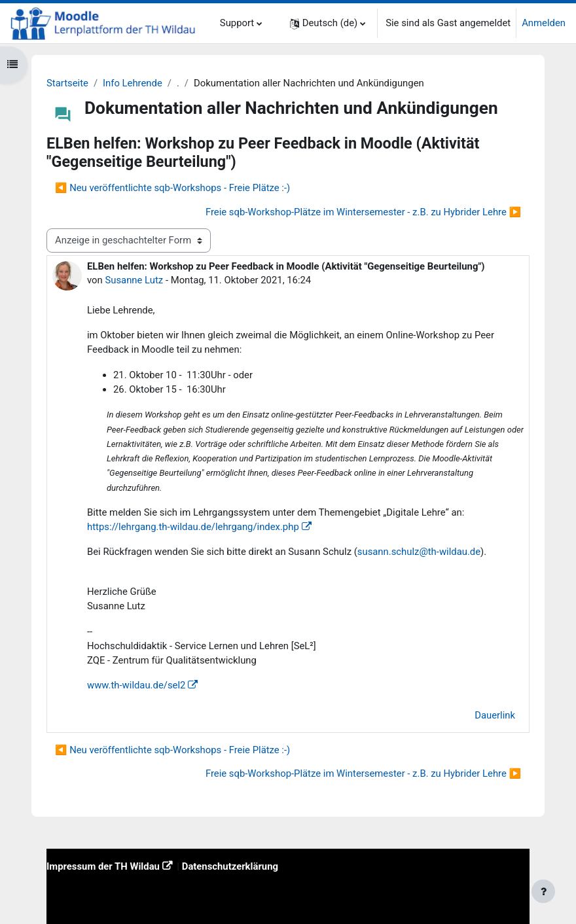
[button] (328, 23)
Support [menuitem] (237, 23)
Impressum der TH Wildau (103, 866)
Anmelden (544, 23)
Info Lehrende (133, 83)
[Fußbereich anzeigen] (543, 891)
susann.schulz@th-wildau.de (419, 552)
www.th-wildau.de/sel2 (136, 685)
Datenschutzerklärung (230, 866)
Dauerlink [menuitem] (495, 715)
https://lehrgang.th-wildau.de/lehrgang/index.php (193, 527)
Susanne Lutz (134, 280)
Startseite (67, 83)
